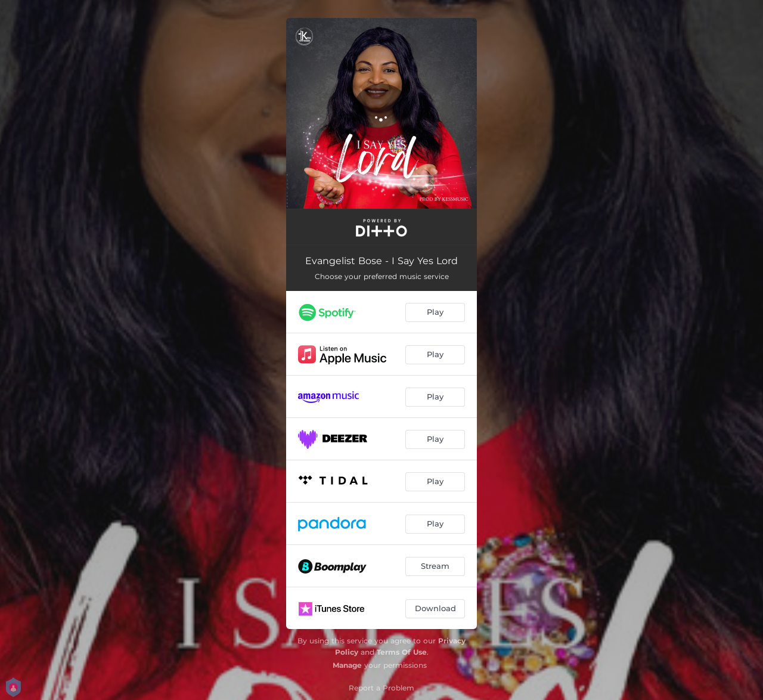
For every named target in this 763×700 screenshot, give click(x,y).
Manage (347, 665)
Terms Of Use (402, 652)
